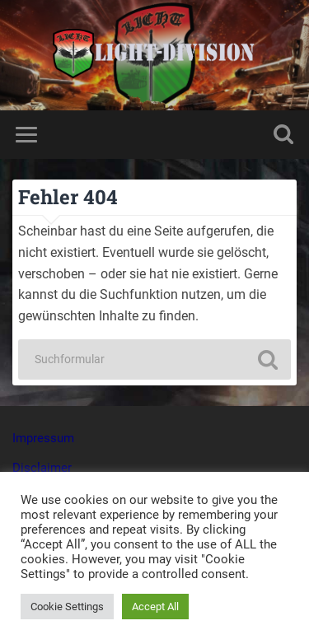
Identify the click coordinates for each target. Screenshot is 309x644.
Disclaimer (42, 468)
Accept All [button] (155, 607)
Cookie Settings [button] (67, 607)
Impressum (43, 438)
